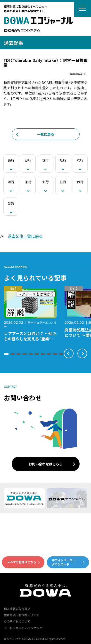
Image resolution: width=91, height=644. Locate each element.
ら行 (63, 182)
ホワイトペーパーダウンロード (64, 562)
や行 (45, 182)
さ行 (45, 160)
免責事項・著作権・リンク (21, 615)
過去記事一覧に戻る (25, 236)
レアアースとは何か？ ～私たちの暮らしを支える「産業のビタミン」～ (30, 339)
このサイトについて (17, 621)
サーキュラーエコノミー (30, 324)
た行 (63, 160)
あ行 (11, 160)
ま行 (28, 182)
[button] (6, 354)
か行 (28, 160)
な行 (80, 160)
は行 (11, 182)
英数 (11, 203)
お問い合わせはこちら (46, 464)
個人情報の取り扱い (17, 609)
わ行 (80, 182)
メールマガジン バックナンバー (25, 628)
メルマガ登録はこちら (22, 562)
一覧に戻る (46, 134)
